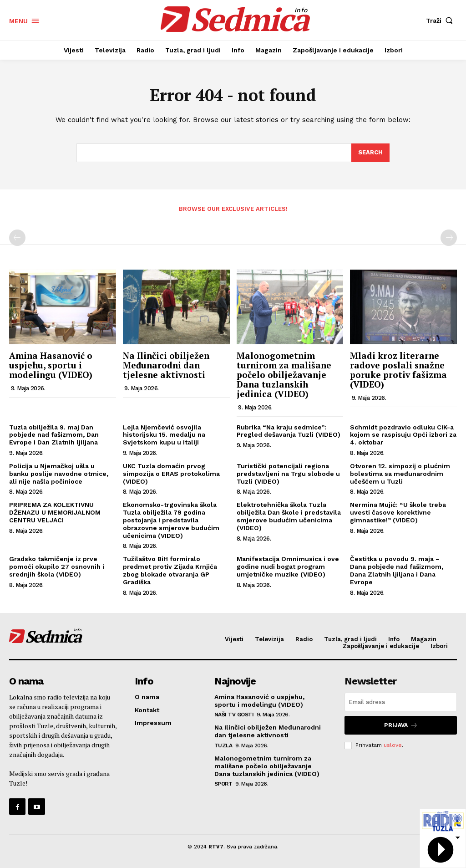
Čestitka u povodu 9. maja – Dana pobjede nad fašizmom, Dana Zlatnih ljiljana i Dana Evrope (397, 570)
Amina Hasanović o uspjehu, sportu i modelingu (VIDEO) (51, 365)
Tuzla (223, 745)
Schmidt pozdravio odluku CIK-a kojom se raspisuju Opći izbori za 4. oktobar (403, 435)
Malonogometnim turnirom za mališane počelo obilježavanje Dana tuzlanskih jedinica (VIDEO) (284, 375)
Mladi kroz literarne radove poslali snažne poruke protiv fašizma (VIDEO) (398, 370)
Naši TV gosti (234, 715)
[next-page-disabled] (449, 238)
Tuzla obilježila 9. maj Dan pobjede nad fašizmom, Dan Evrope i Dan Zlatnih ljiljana (54, 435)
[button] (441, 20)
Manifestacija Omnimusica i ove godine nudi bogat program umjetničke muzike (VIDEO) (288, 567)
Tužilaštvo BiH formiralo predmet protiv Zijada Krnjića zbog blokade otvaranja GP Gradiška (170, 570)
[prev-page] (17, 238)
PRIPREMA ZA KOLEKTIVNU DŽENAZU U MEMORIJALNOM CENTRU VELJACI (55, 512)
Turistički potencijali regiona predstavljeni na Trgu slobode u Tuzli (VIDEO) (288, 474)
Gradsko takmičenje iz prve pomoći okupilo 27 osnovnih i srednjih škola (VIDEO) (57, 567)
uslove (393, 745)
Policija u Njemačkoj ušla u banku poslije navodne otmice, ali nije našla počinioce (59, 474)
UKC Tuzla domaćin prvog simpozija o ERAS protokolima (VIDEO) (171, 474)
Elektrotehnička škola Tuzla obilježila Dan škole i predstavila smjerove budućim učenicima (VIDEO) (289, 516)
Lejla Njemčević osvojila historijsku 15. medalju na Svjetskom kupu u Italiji (164, 435)
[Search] (370, 153)
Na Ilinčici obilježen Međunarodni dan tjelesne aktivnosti (166, 365)
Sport (223, 784)
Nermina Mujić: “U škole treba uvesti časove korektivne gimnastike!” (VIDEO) (398, 512)
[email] (401, 702)
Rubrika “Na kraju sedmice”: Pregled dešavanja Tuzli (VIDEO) (289, 431)
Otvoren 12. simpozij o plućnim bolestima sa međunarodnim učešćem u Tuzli (400, 474)
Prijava (401, 725)
